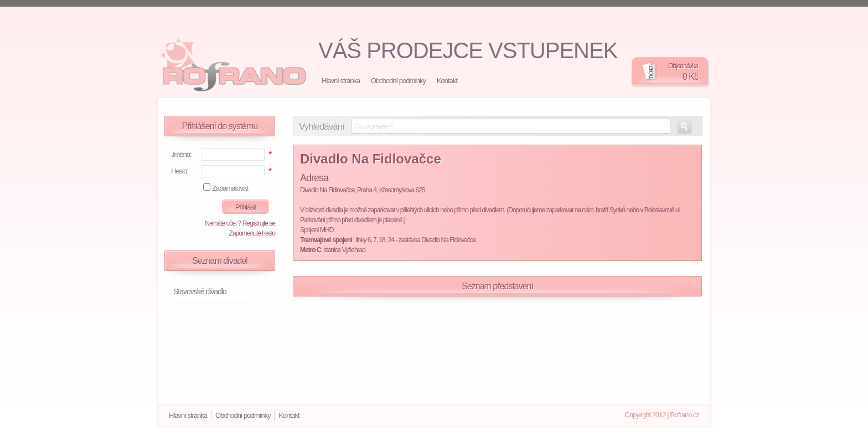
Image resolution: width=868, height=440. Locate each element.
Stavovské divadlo (200, 291)
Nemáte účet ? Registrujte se (240, 223)
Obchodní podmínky (398, 81)
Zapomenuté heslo (252, 233)
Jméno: (181, 154)
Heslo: (180, 171)
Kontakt (447, 81)
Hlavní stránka (341, 81)
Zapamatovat (230, 188)
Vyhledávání (322, 127)
